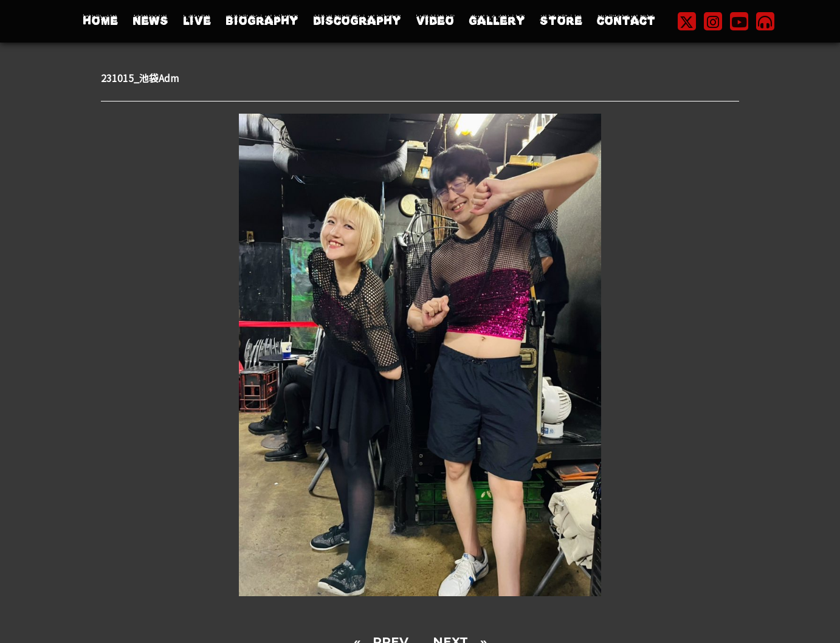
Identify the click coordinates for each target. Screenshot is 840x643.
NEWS (150, 21)
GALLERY (497, 21)
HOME (100, 21)
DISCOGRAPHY (357, 21)
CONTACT (626, 21)
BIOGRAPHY (262, 21)
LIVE (197, 21)
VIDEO (435, 21)
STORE (561, 21)
